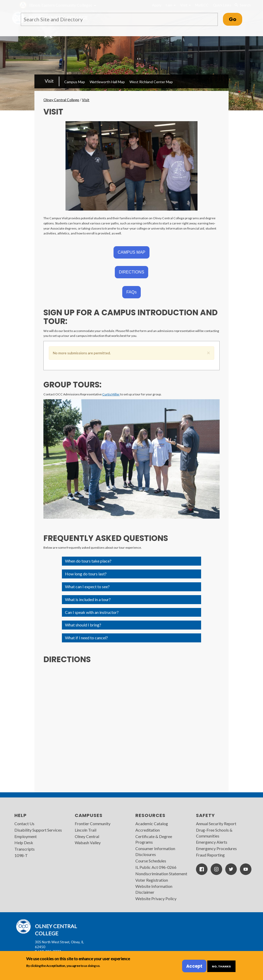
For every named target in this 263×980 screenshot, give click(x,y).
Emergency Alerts (212, 842)
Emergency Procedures (216, 848)
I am (171, 5)
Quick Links (222, 5)
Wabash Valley (88, 843)
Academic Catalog (152, 824)
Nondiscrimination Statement (161, 874)
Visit (185, 5)
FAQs (131, 292)
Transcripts (25, 849)
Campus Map (75, 82)
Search (243, 5)
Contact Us (24, 824)
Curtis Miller (111, 394)
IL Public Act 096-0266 (156, 867)
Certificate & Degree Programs (154, 839)
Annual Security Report (216, 824)
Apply (157, 5)
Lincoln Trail (86, 830)
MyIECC (202, 5)
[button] (208, 352)
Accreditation (148, 830)
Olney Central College (61, 100)
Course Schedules (151, 861)
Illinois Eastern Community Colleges (61, 5)
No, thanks (221, 966)
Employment (26, 836)
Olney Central (87, 836)
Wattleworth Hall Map (107, 82)
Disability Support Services (38, 830)
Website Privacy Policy (156, 898)
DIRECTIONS (132, 272)
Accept (194, 966)
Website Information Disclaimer (154, 889)
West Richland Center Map (151, 82)
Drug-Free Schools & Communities (214, 833)
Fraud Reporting (210, 855)
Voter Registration (152, 880)
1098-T (21, 855)
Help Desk (24, 843)
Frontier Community (93, 824)
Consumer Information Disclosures (155, 851)
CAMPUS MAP (131, 252)
